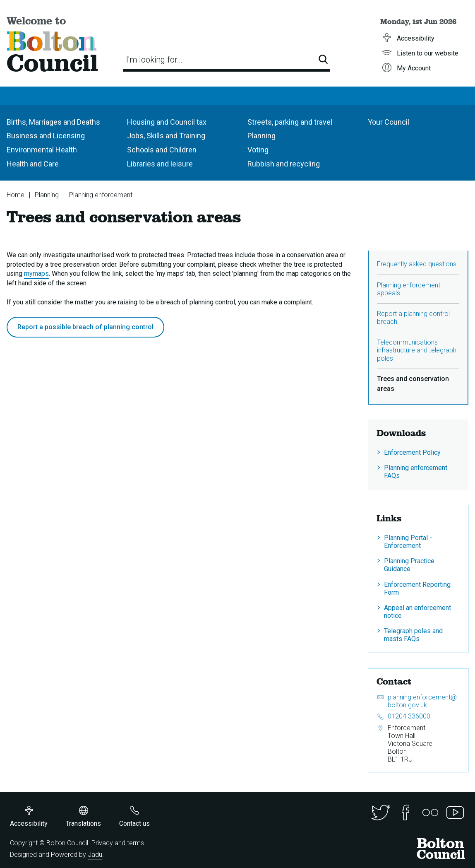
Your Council (389, 122)
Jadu (95, 855)
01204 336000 (409, 716)
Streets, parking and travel (290, 122)
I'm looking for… (154, 60)
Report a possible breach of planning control (85, 327)
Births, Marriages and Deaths (53, 122)
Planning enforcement (101, 195)
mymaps (36, 274)
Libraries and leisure (160, 164)
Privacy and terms (118, 843)
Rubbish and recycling (284, 164)
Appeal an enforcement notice (417, 612)
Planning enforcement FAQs (416, 472)
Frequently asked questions (417, 264)
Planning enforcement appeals (409, 289)
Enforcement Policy (412, 452)
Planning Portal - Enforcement (408, 542)
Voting (258, 150)
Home (16, 195)
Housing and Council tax (167, 122)
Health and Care (33, 164)
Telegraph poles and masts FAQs (413, 635)
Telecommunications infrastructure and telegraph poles (417, 350)
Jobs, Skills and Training (166, 136)
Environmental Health (42, 150)
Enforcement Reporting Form (417, 588)
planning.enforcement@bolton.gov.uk (422, 701)
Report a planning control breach (413, 318)
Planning (261, 136)
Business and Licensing (46, 136)
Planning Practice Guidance (409, 565)
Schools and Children (162, 150)
